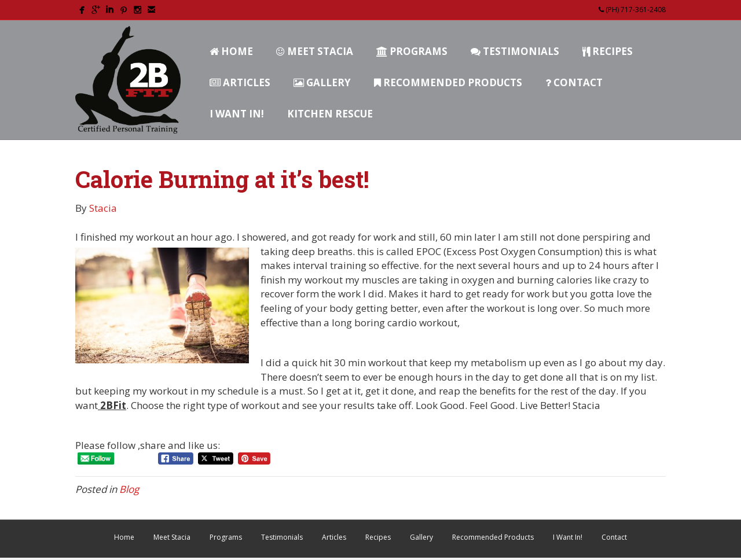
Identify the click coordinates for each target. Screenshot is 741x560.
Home (231, 51)
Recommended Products (448, 82)
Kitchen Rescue (330, 114)
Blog (129, 489)
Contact (574, 82)
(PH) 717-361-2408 (632, 10)
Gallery (322, 82)
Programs (412, 51)
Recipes (608, 51)
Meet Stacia (315, 51)
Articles (240, 82)
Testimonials (515, 51)
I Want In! (237, 114)
